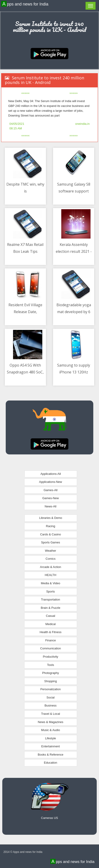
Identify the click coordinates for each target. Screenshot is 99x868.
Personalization (51, 689)
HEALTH (51, 575)
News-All (50, 506)
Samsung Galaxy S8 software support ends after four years (74, 191)
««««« (25, 93)
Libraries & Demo (51, 518)
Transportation (50, 600)
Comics (50, 559)
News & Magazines (50, 722)
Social (50, 697)
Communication (51, 648)
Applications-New (51, 482)
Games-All (51, 490)
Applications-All (51, 474)
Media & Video (51, 583)
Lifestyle (51, 738)
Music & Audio (51, 730)
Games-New (51, 498)
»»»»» (74, 93)
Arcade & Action (51, 567)
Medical (51, 624)
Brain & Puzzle (50, 608)
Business (51, 705)
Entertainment (51, 746)
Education (51, 763)
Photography (51, 673)
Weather (51, 551)
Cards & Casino (50, 534)
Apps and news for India (25, 4)
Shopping (51, 681)
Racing (51, 526)
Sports (51, 591)
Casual (51, 616)
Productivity (50, 657)
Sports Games (50, 542)
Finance (51, 640)
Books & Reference (51, 755)
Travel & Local (51, 714)
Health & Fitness (50, 632)
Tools (51, 665)
